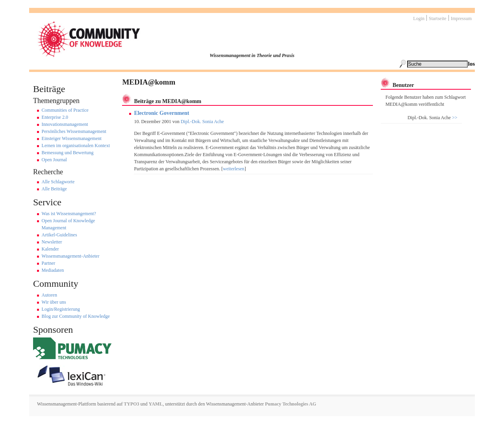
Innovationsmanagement (65, 124)
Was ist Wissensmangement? (69, 214)
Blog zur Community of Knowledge (76, 316)
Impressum (461, 18)
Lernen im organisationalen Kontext (76, 146)
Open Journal (54, 160)
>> (454, 118)
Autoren (49, 295)
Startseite (438, 18)
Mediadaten (53, 270)
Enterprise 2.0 (55, 117)
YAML (156, 404)
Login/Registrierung (61, 309)
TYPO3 (131, 404)
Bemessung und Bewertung (68, 153)
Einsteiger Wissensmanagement (72, 138)
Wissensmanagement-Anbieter (71, 256)
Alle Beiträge (54, 189)
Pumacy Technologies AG (291, 404)
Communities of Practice (65, 110)
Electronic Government (161, 113)
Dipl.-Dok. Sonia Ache (202, 122)
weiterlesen (234, 169)
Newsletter (52, 242)
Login (419, 18)
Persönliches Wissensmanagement (74, 131)
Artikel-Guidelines (59, 235)
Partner (49, 263)
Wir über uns (54, 302)
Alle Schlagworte (58, 182)
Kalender (50, 249)
